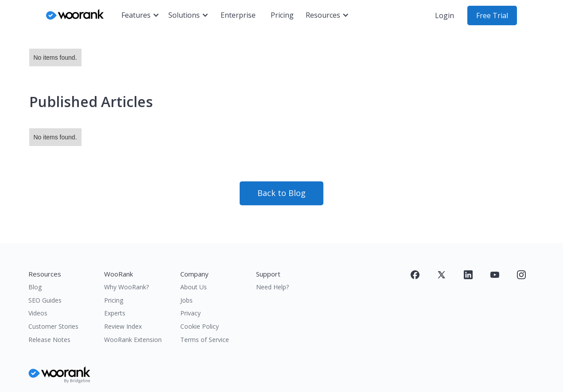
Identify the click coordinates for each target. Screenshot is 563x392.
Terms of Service (205, 340)
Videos (38, 313)
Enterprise (238, 15)
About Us (194, 287)
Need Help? (272, 287)
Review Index (123, 326)
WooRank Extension (133, 340)
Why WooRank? (126, 287)
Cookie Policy (200, 326)
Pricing (282, 15)
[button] (140, 15)
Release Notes (49, 340)
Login (445, 15)
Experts (115, 313)
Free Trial (492, 15)
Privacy (190, 313)
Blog (35, 287)
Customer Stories (53, 326)
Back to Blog (281, 193)
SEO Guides (45, 300)
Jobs (186, 300)
